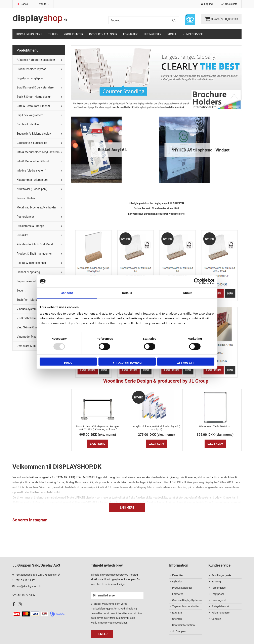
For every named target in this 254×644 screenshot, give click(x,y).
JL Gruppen (179, 631)
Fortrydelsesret (220, 606)
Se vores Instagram (30, 520)
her (125, 623)
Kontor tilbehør (26, 198)
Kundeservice (193, 34)
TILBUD (53, 34)
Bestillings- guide (221, 575)
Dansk (26, 4)
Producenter (73, 34)
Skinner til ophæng (28, 272)
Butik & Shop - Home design (34, 97)
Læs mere (127, 508)
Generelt (216, 619)
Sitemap (177, 619)
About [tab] (187, 293)
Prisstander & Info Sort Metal (35, 244)
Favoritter (178, 575)
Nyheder (177, 582)
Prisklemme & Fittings (30, 226)
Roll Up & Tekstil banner (31, 263)
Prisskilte (22, 235)
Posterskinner (25, 217)
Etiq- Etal (177, 613)
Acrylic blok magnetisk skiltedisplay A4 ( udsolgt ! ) (156, 428)
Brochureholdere (29, 34)
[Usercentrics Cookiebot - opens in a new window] (197, 281)
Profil (172, 34)
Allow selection (127, 363)
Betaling (216, 582)
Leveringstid (218, 600)
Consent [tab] (67, 293)
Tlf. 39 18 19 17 (26, 580)
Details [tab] (127, 293)
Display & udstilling (29, 124)
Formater (130, 34)
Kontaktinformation (183, 625)
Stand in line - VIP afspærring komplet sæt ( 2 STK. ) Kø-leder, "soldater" (98, 428)
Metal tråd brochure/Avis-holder (36, 207)
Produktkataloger (103, 34)
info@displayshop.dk (29, 586)
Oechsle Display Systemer (187, 600)
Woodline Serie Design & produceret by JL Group (156, 381)
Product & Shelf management (35, 254)
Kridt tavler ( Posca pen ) (32, 189)
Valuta (44, 4)
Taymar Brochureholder (186, 606)
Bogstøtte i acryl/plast (31, 78)
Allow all (186, 363)
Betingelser (152, 34)
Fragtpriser (218, 594)
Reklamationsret (221, 613)
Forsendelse (219, 588)
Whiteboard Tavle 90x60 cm (215, 426)
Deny (68, 363)
